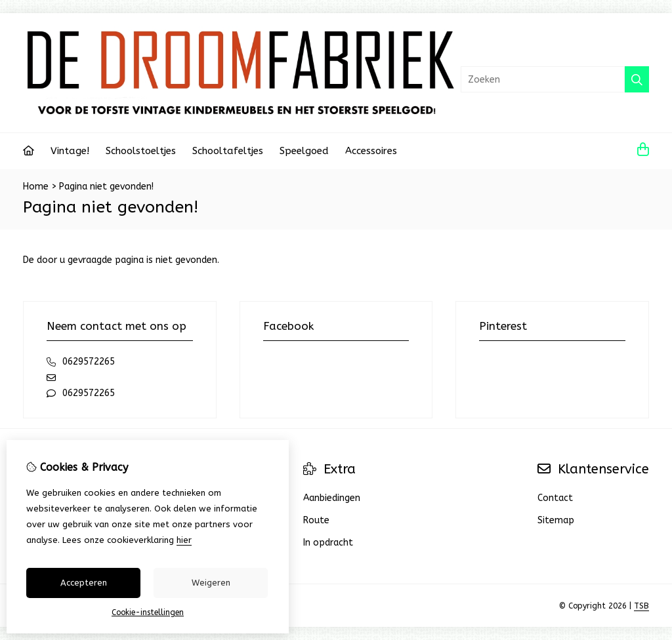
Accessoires (371, 151)
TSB (641, 606)
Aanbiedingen (332, 498)
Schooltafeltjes (228, 151)
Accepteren (84, 583)
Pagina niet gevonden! (106, 187)
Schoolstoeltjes (141, 151)
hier (184, 540)
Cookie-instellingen (148, 612)
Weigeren (211, 583)
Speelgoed (304, 151)
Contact (555, 498)
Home (36, 187)
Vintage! (70, 151)
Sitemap (556, 520)
